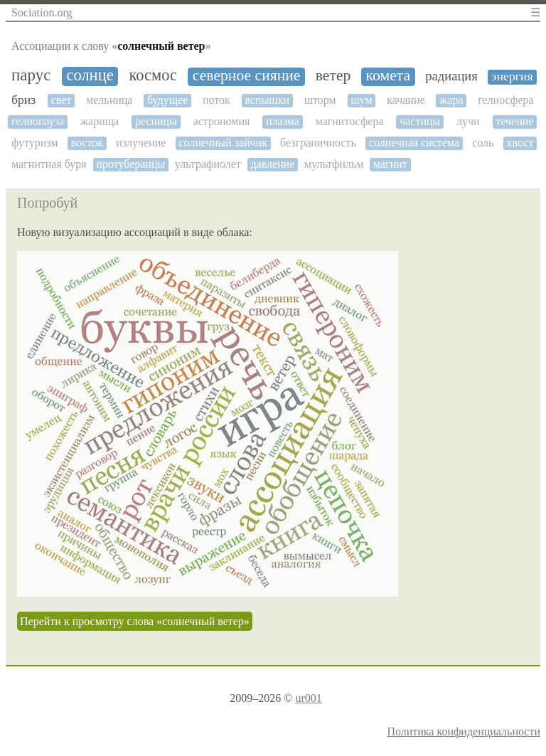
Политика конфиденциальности (464, 731)
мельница (109, 100)
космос (153, 75)
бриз (23, 100)
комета (389, 76)
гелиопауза (38, 121)
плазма (283, 121)
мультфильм (334, 164)
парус (31, 75)
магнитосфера (350, 121)
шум (361, 100)
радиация (451, 76)
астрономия (222, 121)
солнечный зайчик (223, 143)
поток (216, 100)
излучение (141, 143)
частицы (420, 121)
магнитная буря (49, 164)
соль (483, 143)
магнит (390, 164)
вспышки (267, 100)
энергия (512, 76)
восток (87, 143)
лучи (468, 121)
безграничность (318, 143)
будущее (167, 100)
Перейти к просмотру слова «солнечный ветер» (135, 621)
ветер (333, 76)
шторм (320, 100)
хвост (520, 143)
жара (451, 100)
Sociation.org (42, 12)
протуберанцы (130, 164)
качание (406, 100)
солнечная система (414, 143)
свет (61, 100)
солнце (90, 75)
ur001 (308, 698)
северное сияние (247, 76)
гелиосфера (505, 100)
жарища (100, 121)
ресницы (156, 121)
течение (514, 121)
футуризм (35, 143)
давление (273, 164)
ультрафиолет (208, 164)
